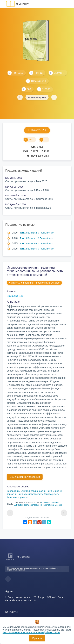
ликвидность (52, 494)
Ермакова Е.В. (15, 296)
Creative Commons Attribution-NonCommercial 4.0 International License (38, 504)
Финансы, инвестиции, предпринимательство (34, 283)
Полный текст (46, 233)
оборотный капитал (19, 491)
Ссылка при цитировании (25, 477)
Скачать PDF (37, 130)
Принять (37, 638)
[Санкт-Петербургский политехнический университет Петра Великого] (10, 560)
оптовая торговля (18, 497)
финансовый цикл (42, 491)
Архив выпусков (37, 97)
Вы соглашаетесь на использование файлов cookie (31, 632)
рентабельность (34, 494)
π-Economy (22, 4)
